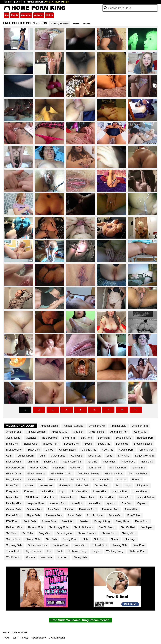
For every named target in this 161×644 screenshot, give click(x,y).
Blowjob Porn (51, 444)
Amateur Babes (49, 426)
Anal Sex (78, 432)
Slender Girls (33, 539)
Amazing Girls (59, 432)
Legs (62, 491)
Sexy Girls (45, 533)
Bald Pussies (50, 438)
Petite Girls (131, 509)
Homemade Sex (102, 480)
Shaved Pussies (87, 533)
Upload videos (38, 638)
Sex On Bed (128, 527)
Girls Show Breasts (89, 474)
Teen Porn (139, 545)
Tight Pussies (33, 551)
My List (49, 15)
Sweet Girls (80, 545)
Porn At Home (95, 515)
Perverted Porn (111, 509)
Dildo (109, 456)
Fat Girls (92, 462)
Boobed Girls (71, 444)
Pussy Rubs (122, 521)
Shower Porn (109, 533)
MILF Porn (32, 497)
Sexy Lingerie (64, 533)
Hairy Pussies (14, 480)
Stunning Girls (14, 545)
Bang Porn (69, 438)
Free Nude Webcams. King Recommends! (80, 620)
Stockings (130, 539)
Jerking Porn (102, 486)
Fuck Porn (59, 468)
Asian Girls (140, 432)
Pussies (84, 521)
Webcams (39, 15)
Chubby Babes (68, 450)
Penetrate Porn (88, 509)
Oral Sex (126, 503)
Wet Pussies (13, 557)
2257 (15, 638)
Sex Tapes (146, 527)
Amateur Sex (13, 432)
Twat (59, 551)
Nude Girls (94, 503)
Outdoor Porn (34, 509)
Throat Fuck (13, 551)
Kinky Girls (12, 491)
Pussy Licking (102, 521)
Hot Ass (29, 486)
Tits (49, 551)
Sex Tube (28, 533)
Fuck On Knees (38, 468)
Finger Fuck (128, 462)
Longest (87, 23)
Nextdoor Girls (58, 503)
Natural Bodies (146, 497)
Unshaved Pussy (77, 551)
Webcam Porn (137, 551)
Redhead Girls (14, 527)
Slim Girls (51, 539)
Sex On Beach (107, 527)
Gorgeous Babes (138, 474)
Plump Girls (74, 515)
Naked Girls (107, 497)
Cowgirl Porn (126, 450)
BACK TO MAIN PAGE (15, 633)
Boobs (88, 444)
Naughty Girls (14, 503)
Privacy (24, 638)
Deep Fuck (94, 456)
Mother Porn (68, 497)
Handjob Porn (35, 480)
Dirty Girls (124, 456)
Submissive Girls (37, 545)
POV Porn (12, 521)
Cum (9, 456)
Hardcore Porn (57, 480)
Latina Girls (47, 491)
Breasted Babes (143, 444)
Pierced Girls (13, 515)
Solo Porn (100, 539)
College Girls (89, 450)
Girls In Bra (139, 468)
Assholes (31, 438)
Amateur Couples (74, 426)
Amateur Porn (140, 426)
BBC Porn (86, 438)
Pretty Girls (30, 521)
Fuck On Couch (15, 468)
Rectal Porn (142, 521)
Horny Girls (12, 486)
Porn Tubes (134, 515)
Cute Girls (77, 456)
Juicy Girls (142, 486)
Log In (66, 2)
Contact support (57, 638)
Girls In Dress (14, 474)
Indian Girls (83, 486)
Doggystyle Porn (144, 456)
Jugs (128, 486)
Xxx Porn (63, 557)
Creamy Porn (147, 450)
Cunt (42, 456)
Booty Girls (104, 444)
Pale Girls (53, 509)
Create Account (53, 2)
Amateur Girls (97, 426)
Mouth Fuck (88, 497)
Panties (69, 509)
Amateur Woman (36, 432)
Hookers (122, 480)
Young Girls (80, 557)
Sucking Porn (60, 545)
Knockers (29, 491)
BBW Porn (104, 438)
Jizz (117, 486)
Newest (76, 23)
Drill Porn (33, 462)
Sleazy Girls (13, 539)
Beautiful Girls (123, 438)
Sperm (115, 539)
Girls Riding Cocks (61, 474)
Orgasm (142, 503)
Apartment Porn (119, 432)
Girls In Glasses (36, 474)
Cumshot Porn (25, 456)
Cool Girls (108, 450)
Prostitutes (68, 521)
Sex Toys (11, 533)
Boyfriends (122, 444)
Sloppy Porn (70, 539)
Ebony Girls (50, 462)
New (6, 15)
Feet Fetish (109, 462)
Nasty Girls (125, 497)
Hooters (136, 480)
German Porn (96, 468)
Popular (15, 15)
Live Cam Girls (79, 491)
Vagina (96, 551)
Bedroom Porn (145, 438)
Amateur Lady (118, 426)
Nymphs (111, 503)
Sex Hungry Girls (59, 527)
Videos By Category (20, 426)
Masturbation (141, 491)
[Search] (130, 8)
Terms (6, 638)
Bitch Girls (12, 444)
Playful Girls (33, 515)
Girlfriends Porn (118, 468)
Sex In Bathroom (84, 527)
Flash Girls (147, 462)
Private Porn (49, 521)
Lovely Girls (100, 491)
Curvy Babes (58, 456)
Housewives (46, 486)
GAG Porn (76, 468)
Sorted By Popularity (60, 23)
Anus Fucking (97, 432)
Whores (30, 557)
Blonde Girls (30, 444)
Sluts (85, 539)
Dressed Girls (14, 462)
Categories (26, 15)
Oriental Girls (13, 509)
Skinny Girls (129, 533)
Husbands (65, 486)
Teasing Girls (120, 545)
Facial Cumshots (72, 462)
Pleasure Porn (54, 515)
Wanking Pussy (115, 551)
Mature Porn (13, 497)
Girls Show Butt (114, 474)
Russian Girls (36, 527)
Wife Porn (46, 557)
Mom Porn (50, 497)
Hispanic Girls (79, 480)
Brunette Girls (14, 450)
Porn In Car (115, 515)
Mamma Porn (120, 491)
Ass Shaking (13, 438)
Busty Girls (34, 450)
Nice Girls (77, 503)
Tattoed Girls (100, 545)
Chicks (50, 450)
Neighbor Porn (35, 503)
